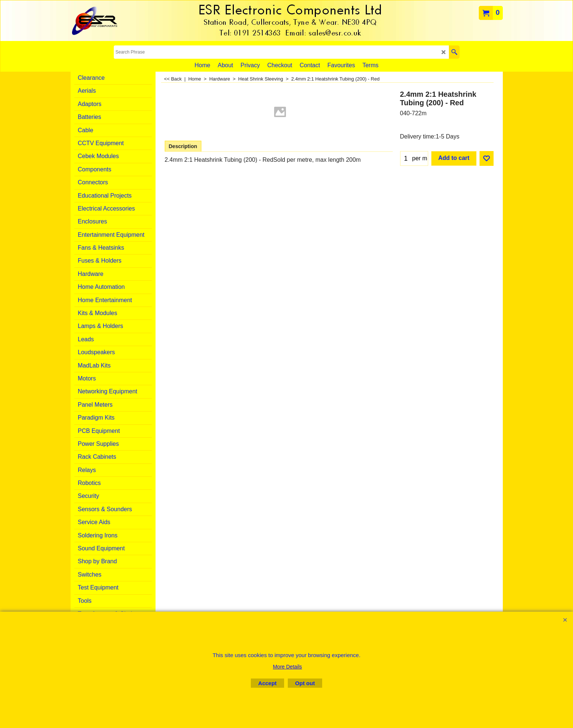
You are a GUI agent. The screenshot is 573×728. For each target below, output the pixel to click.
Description (183, 146)
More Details (288, 667)
